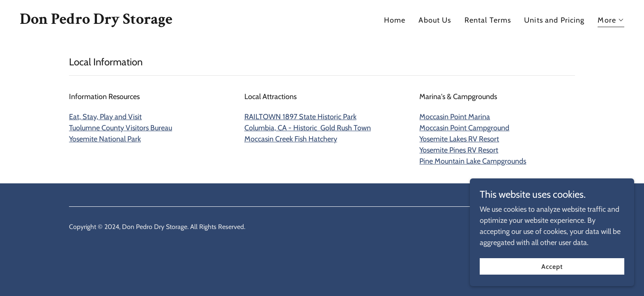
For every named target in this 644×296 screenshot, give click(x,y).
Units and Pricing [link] (554, 20)
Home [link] (395, 20)
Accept (552, 267)
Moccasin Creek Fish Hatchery (291, 139)
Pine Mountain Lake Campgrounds (473, 161)
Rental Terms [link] (488, 20)
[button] (611, 21)
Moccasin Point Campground (464, 128)
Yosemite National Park (105, 139)
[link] (96, 21)
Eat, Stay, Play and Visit (105, 117)
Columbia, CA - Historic (308, 128)
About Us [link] (435, 20)
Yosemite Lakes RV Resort (459, 139)
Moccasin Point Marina (455, 117)
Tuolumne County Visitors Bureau (121, 128)
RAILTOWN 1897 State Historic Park (300, 117)
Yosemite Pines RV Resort (459, 150)
